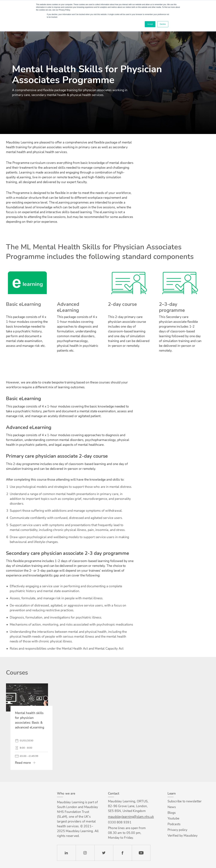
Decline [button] (163, 24)
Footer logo (22, 794)
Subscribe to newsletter (185, 801)
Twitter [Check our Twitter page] (104, 853)
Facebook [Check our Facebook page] (122, 853)
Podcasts (174, 824)
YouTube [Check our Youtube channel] (141, 853)
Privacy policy (178, 830)
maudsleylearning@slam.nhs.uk (129, 817)
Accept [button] (150, 24)
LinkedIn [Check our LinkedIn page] (66, 853)
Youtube (173, 818)
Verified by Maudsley (183, 836)
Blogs (172, 813)
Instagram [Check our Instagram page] (85, 853)
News (172, 807)
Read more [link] (23, 763)
